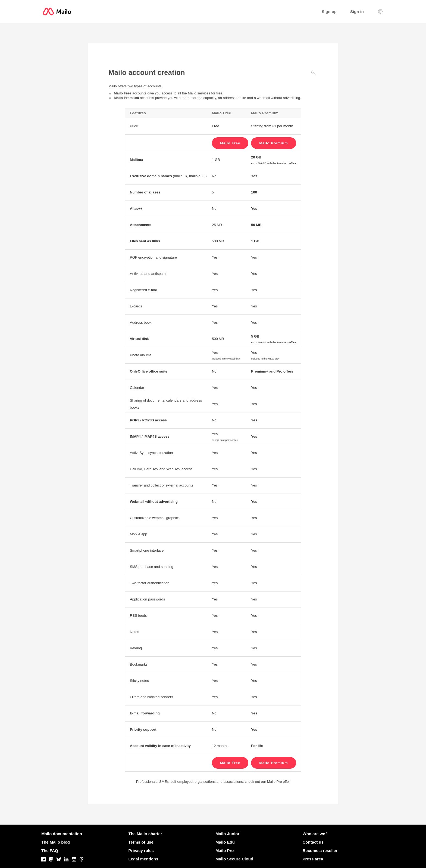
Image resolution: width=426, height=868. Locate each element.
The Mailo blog (56, 842)
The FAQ (50, 850)
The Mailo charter (145, 834)
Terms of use (141, 842)
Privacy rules (141, 850)
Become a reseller (320, 850)
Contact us (313, 842)
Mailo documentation (62, 834)
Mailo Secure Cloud (234, 859)
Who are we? (315, 834)
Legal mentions (143, 859)
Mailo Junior (227, 834)
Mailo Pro (225, 850)
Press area (313, 859)
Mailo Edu (225, 842)
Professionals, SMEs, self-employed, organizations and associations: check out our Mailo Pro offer (213, 782)
